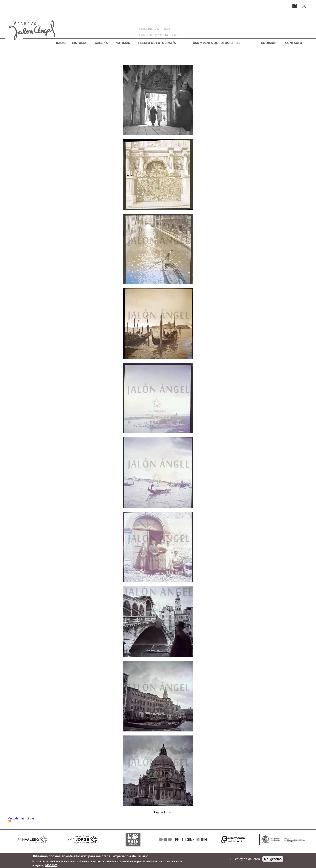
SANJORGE (83, 840)
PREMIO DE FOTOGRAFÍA (157, 43)
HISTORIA (79, 43)
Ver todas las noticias (21, 818)
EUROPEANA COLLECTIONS (233, 840)
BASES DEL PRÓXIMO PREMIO (159, 35)
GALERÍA (101, 43)
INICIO (61, 43)
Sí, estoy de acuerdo (245, 860)
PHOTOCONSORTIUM (183, 840)
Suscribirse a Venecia (9, 822)
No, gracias (273, 860)
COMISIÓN (269, 43)
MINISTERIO (283, 840)
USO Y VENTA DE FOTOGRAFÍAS (217, 43)
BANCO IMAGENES (133, 840)
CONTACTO (294, 43)
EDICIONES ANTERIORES (156, 29)
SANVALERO (33, 840)
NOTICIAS (123, 43)
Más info (51, 866)
